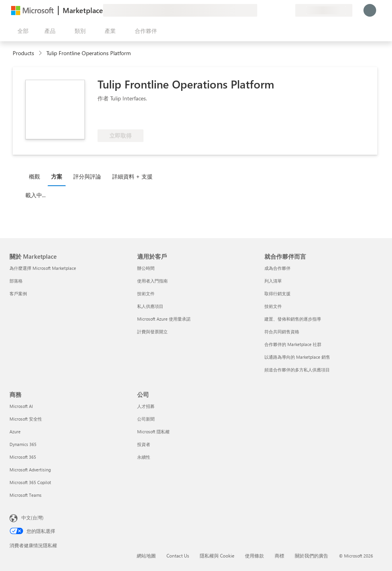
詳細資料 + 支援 (132, 176)
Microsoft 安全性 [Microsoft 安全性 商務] (26, 419)
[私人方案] (289, 10)
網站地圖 (146, 556)
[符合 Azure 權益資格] (184, 117)
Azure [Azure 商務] (15, 432)
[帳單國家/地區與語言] (324, 10)
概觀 (34, 176)
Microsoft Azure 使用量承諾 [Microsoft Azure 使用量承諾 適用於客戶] (164, 319)
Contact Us (178, 556)
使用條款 (254, 556)
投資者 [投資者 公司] (144, 444)
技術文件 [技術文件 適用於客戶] (146, 293)
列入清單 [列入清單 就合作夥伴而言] (273, 281)
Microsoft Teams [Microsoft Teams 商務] (26, 495)
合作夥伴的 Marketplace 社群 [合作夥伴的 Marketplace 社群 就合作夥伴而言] (293, 344)
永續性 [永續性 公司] (144, 457)
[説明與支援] (270, 10)
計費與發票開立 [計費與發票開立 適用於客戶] (152, 332)
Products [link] (23, 53)
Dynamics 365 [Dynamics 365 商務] (23, 444)
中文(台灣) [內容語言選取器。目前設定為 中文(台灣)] (33, 517)
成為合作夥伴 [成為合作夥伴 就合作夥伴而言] (277, 268)
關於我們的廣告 (312, 556)
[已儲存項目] (279, 10)
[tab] (36, 176)
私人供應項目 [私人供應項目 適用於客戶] (150, 306)
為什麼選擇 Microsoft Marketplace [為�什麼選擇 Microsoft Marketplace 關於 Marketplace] (43, 268)
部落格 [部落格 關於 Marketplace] (16, 281)
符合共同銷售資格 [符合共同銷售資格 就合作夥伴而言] (282, 332)
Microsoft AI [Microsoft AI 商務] (21, 406)
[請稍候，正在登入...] (370, 10)
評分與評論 (87, 176)
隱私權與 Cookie (217, 556)
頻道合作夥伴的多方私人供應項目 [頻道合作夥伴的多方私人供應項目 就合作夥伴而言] (297, 370)
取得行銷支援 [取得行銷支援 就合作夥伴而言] (277, 293)
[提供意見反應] (260, 10)
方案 (57, 176)
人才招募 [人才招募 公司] (146, 406)
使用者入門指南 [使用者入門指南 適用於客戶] (152, 281)
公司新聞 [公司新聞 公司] (146, 419)
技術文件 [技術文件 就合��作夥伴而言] (273, 306)
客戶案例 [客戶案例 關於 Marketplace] (18, 293)
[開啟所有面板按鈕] (21, 31)
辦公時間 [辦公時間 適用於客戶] (146, 268)
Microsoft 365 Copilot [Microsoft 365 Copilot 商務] (30, 482)
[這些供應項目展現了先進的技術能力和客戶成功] (124, 117)
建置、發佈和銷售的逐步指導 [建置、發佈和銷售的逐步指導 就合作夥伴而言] (293, 319)
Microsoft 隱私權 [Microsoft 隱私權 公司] (153, 432)
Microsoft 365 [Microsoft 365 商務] (23, 457)
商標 (279, 556)
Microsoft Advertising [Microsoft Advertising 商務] (30, 470)
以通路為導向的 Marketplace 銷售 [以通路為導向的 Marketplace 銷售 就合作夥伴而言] (297, 357)
